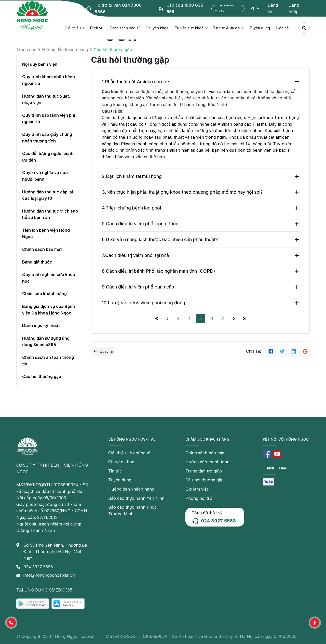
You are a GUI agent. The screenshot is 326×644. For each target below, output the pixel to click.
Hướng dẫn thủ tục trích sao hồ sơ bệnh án (50, 214)
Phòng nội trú (199, 498)
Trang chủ (26, 50)
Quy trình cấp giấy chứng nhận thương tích (47, 138)
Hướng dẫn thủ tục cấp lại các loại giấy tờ (47, 195)
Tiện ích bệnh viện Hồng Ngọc (46, 233)
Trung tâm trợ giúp (204, 471)
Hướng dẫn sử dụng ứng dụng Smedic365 (46, 341)
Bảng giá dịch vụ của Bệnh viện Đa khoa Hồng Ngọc (49, 310)
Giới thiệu (73, 28)
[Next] (234, 319)
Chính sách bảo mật (42, 249)
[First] (157, 319)
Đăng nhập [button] (294, 8)
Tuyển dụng (260, 28)
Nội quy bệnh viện (40, 64)
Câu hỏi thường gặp (42, 376)
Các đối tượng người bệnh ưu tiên (48, 157)
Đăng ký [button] (273, 8)
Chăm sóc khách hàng (44, 294)
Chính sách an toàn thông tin (48, 361)
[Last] (244, 319)
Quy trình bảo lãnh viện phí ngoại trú (49, 119)
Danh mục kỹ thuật (41, 325)
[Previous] (168, 319)
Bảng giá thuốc (37, 262)
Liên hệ (282, 28)
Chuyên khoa (157, 28)
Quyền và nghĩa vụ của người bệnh (45, 176)
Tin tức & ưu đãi (227, 28)
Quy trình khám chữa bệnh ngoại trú (49, 80)
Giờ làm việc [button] (197, 489)
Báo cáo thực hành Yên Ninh (136, 498)
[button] (11, 623)
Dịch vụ (97, 28)
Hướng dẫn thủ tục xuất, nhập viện (46, 99)
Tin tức (115, 471)
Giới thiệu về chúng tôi (130, 453)
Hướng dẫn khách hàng (65, 50)
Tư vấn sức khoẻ (189, 28)
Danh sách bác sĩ (125, 28)
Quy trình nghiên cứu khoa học (49, 278)
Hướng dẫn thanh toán (207, 462)
